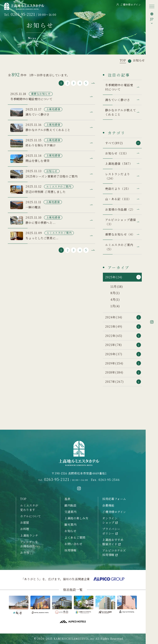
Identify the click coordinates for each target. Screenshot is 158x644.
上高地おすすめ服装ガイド (113, 542)
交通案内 (70, 512)
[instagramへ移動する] (79, 488)
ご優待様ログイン (129, 4)
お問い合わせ (73, 544)
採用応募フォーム (114, 499)
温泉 (67, 499)
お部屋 (25, 522)
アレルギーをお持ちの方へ (29, 544)
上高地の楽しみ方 (76, 518)
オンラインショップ (110, 520)
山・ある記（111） (118, 199)
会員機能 (108, 505)
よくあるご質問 (75, 537)
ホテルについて (31, 516)
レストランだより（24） (118, 176)
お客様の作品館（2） (120, 209)
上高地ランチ (29, 535)
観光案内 (70, 524)
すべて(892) (114, 143)
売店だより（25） (118, 189)
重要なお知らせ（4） (120, 234)
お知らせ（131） (117, 153)
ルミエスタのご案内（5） (119, 247)
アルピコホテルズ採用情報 (114, 553)
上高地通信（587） (119, 164)
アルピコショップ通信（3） (121, 222)
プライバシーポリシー (111, 531)
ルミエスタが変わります (29, 508)
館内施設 (70, 505)
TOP (23, 499)
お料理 (25, 529)
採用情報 (70, 550)
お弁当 (25, 552)
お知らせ (70, 531)
